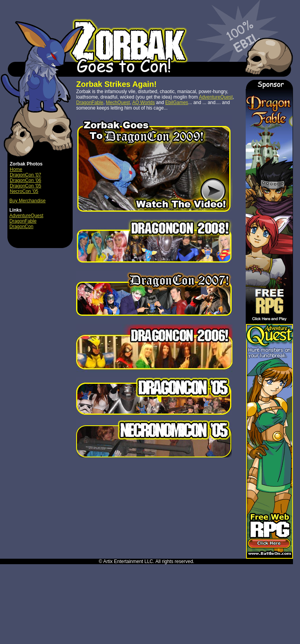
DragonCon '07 (25, 175)
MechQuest (118, 103)
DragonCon (21, 227)
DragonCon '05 (25, 186)
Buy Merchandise (28, 201)
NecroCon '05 (24, 191)
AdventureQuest (26, 216)
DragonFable (23, 221)
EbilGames (177, 103)
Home (16, 169)
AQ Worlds (143, 103)
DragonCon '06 (25, 180)
